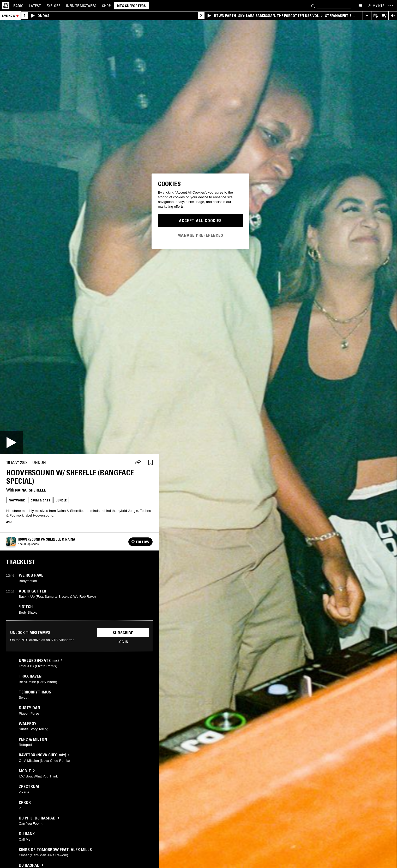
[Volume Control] (393, 16)
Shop (106, 6)
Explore (53, 6)
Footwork (17, 500)
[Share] (138, 462)
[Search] (313, 6)
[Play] (11, 442)
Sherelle (37, 490)
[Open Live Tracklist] (384, 16)
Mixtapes (81, 6)
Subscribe (123, 633)
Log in (123, 642)
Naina (21, 490)
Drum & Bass (40, 500)
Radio (18, 6)
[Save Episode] (151, 462)
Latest (35, 6)
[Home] (6, 6)
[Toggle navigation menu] (391, 6)
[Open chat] (360, 5)
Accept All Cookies (200, 220)
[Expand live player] (367, 16)
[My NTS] (376, 6)
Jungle (61, 500)
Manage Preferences (200, 235)
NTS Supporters (131, 6)
